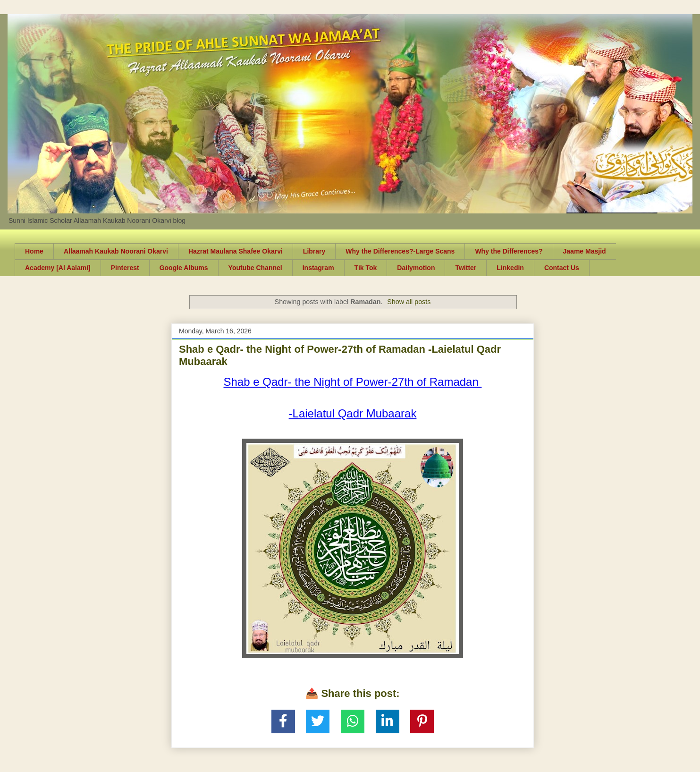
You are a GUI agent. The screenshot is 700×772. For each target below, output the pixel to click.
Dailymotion (416, 268)
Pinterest (125, 268)
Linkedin (510, 268)
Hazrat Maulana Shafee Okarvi (236, 251)
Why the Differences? (509, 251)
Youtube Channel (255, 268)
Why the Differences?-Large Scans (400, 251)
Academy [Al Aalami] (58, 268)
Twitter (466, 268)
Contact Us (562, 268)
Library (314, 251)
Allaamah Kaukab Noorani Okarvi (116, 251)
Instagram (318, 268)
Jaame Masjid (585, 251)
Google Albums (184, 268)
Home (34, 251)
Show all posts (409, 302)
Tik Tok (366, 268)
